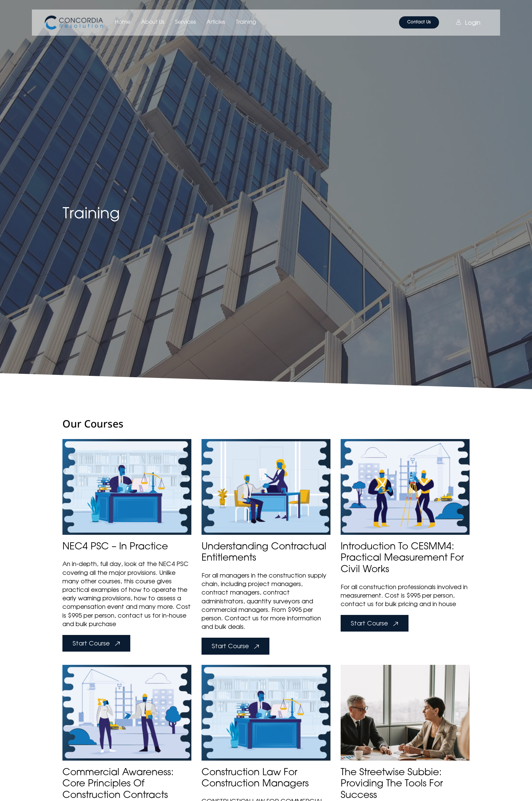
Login (468, 22)
